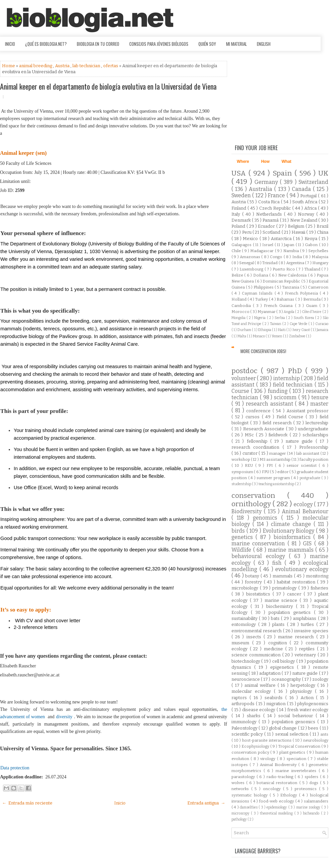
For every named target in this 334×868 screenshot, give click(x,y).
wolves (239, 783)
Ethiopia (265, 330)
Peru (247, 232)
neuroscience (246, 679)
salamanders (316, 801)
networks (241, 789)
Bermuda (312, 299)
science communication (257, 655)
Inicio (10, 44)
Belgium (297, 226)
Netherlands (270, 214)
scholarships (315, 435)
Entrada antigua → (206, 803)
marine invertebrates (297, 771)
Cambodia (242, 306)
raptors (240, 698)
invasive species (311, 631)
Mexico (251, 239)
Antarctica (282, 239)
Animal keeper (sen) (23, 153)
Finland (239, 208)
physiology (303, 691)
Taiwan (276, 324)
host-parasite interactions (267, 740)
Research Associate (265, 429)
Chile (237, 251)
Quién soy (207, 44)
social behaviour (297, 716)
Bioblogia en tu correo (98, 44)
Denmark (242, 220)
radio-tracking (281, 777)
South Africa (305, 202)
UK (323, 173)
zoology (320, 679)
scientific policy (248, 734)
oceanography (287, 679)
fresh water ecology (308, 710)
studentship (242, 484)
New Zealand (304, 220)
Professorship (314, 447)
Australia (262, 189)
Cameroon (318, 287)
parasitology (244, 777)
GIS (308, 544)
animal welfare (261, 685)
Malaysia (320, 257)
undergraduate (313, 429)
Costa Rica (270, 202)
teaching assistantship (277, 484)
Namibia (292, 251)
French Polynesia (302, 293)
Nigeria (260, 318)
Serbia (280, 318)
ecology (304, 504)
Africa (311, 208)
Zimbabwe (297, 336)
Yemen (277, 336)
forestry (254, 582)
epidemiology (277, 807)
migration (277, 704)
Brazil (322, 226)
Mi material (236, 44)
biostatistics (259, 594)
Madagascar (262, 251)
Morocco (241, 312)
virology (268, 759)
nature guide (300, 441)
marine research (297, 637)
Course (241, 391)
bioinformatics (293, 537)
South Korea (304, 318)
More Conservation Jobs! (263, 351)
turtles (309, 624)
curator (251, 453)
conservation (259, 496)
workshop (241, 459)
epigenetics (284, 667)
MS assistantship (275, 459)
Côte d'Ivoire (312, 312)
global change (283, 728)
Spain (284, 173)
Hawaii (299, 232)
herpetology (304, 685)
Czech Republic (276, 208)
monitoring (317, 576)
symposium (243, 472)
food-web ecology (277, 801)
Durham (245, 330)
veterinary (306, 655)
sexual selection (292, 734)
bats (276, 618)
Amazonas (251, 257)
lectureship (317, 423)
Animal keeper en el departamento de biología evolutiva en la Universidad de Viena (108, 86)
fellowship (259, 441)
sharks (255, 716)
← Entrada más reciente (27, 803)
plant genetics (293, 752)
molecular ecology (253, 691)
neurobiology (316, 740)
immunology (245, 722)
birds (239, 531)
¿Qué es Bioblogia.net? (46, 44)
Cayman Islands (258, 293)
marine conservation (260, 544)
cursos (254, 417)
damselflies (249, 807)
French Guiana (279, 306)
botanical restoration (278, 783)
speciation (297, 759)
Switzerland (313, 182)
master (319, 404)
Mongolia (239, 318)
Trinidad (270, 263)
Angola (289, 312)
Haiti (282, 330)
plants (280, 624)
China (323, 232)
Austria (63, 66)
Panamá (271, 220)
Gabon (312, 245)
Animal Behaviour (305, 511)
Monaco (259, 336)
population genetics (291, 612)
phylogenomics (313, 704)
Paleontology (245, 728)
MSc (250, 435)
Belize (238, 275)
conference (259, 411)
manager (278, 453)
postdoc (246, 371)
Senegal (247, 263)
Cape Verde (299, 324)
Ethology (290, 795)
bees (314, 728)
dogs (315, 783)
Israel (268, 245)
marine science (282, 600)
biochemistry (281, 606)
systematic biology (251, 795)
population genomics (295, 722)
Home (9, 66)
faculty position (314, 459)
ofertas (111, 66)
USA (240, 173)
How (265, 161)
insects (255, 637)
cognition (279, 643)
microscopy (241, 813)
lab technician (87, 66)
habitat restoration (297, 582)
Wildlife (242, 550)
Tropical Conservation (300, 746)
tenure (320, 397)
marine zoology (309, 807)
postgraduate (311, 478)
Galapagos (242, 245)
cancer (295, 594)
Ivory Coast (302, 330)
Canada (302, 189)
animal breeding (36, 66)
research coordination (257, 447)
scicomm (286, 397)
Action (308, 698)
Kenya (312, 239)
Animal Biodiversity (279, 765)
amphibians (305, 618)
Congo (277, 257)
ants (324, 734)
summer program (274, 478)
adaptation (270, 673)
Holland (239, 299)
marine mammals (292, 550)
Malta (242, 336)
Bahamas (286, 299)
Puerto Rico (284, 269)
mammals (283, 576)
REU (250, 465)
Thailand (313, 269)
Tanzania (291, 287)
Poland (239, 226)
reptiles (308, 649)
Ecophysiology (256, 746)
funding (279, 391)
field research (278, 423)
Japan (290, 245)
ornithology (252, 504)
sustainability (245, 618)
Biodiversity (248, 511)
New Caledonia (293, 275)
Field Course (291, 417)
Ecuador (267, 226)
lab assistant (308, 453)
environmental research (257, 631)
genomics (267, 518)
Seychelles (318, 251)
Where (243, 161)
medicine (275, 649)
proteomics (307, 789)
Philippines (264, 287)
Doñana (261, 275)
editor (283, 472)
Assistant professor (307, 411)
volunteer (244, 378)
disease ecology (259, 710)
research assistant (271, 404)
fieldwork (279, 435)
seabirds (275, 698)
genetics (243, 537)
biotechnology (246, 661)
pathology (239, 819)
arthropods (244, 704)
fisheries (319, 588)
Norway (307, 214)
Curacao (322, 324)
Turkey (262, 299)
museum (242, 643)
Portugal (309, 196)
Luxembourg (252, 269)
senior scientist (303, 465)
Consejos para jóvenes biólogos (159, 44)
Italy (237, 214)
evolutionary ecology (302, 569)
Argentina (296, 263)
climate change (292, 524)
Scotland (272, 232)
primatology (285, 588)
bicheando (312, 813)
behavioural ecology (260, 556)
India (298, 257)
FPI (271, 465)
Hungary (320, 263)
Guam (313, 306)
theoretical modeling (277, 813)
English (264, 44)
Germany (267, 182)
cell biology (284, 661)
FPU (266, 472)
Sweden (242, 195)
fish (278, 563)
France (277, 195)
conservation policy (251, 752)
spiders (312, 777)
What (286, 161)
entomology (245, 624)
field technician (294, 385)
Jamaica (322, 330)
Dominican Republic (282, 281)
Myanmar (267, 312)
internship (287, 378)
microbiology (246, 588)
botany (253, 576)
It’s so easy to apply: (26, 610)
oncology (273, 789)
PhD (297, 371)
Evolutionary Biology (289, 531)
